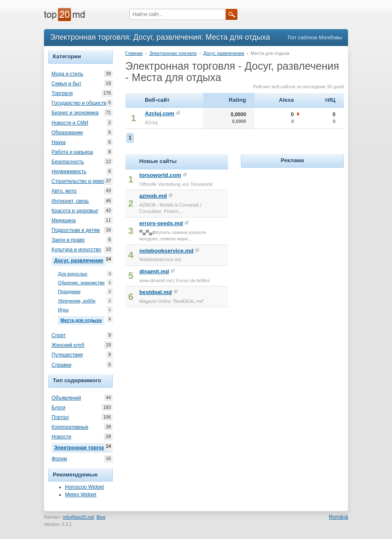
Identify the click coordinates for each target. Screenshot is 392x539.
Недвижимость (69, 171)
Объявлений (66, 398)
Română (339, 517)
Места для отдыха (82, 319)
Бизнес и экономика (75, 113)
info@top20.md (78, 517)
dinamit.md (154, 271)
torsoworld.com (160, 175)
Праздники (69, 292)
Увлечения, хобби (77, 301)
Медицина (64, 220)
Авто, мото (64, 191)
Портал (60, 417)
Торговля (62, 93)
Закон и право (68, 240)
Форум (59, 459)
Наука (59, 142)
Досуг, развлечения (80, 260)
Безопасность (68, 162)
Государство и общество (80, 103)
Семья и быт (67, 84)
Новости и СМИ (70, 123)
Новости (61, 437)
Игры (63, 310)
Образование (67, 133)
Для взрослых (73, 274)
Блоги (59, 408)
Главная (134, 53)
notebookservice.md (166, 251)
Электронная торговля (83, 447)
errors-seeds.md (161, 223)
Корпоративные (70, 427)
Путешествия (67, 355)
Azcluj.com (160, 113)
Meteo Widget (81, 495)
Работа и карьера (72, 152)
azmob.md (153, 196)
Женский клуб (68, 345)
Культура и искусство (76, 250)
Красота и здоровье (75, 211)
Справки (61, 365)
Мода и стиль (67, 74)
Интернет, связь (70, 201)
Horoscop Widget (84, 487)
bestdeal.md (156, 292)
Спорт (59, 335)
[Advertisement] (304, 223)
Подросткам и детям (76, 230)
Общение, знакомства (81, 283)
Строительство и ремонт (80, 181)
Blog (101, 517)
